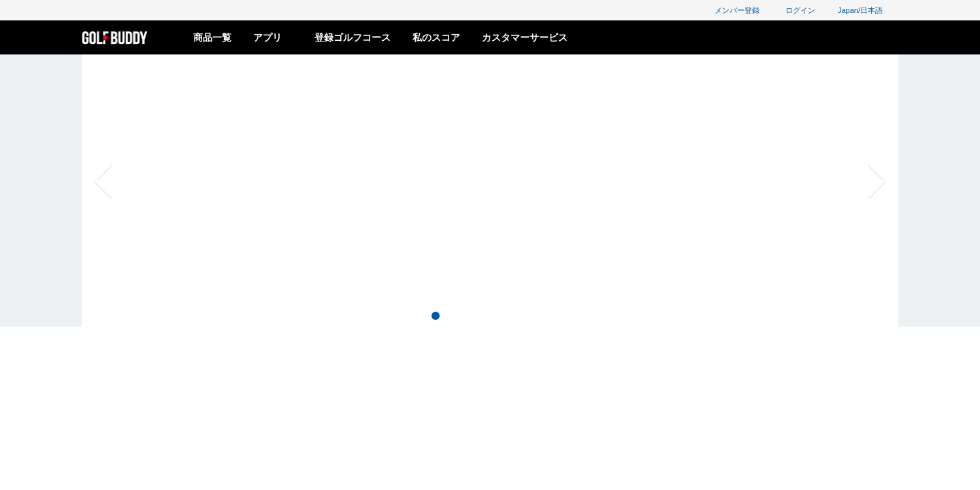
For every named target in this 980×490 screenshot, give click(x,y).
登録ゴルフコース (353, 37)
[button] (153, 180)
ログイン (794, 10)
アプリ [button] (273, 37)
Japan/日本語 (868, 10)
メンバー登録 (731, 10)
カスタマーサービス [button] (525, 37)
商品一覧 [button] (212, 37)
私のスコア (436, 37)
